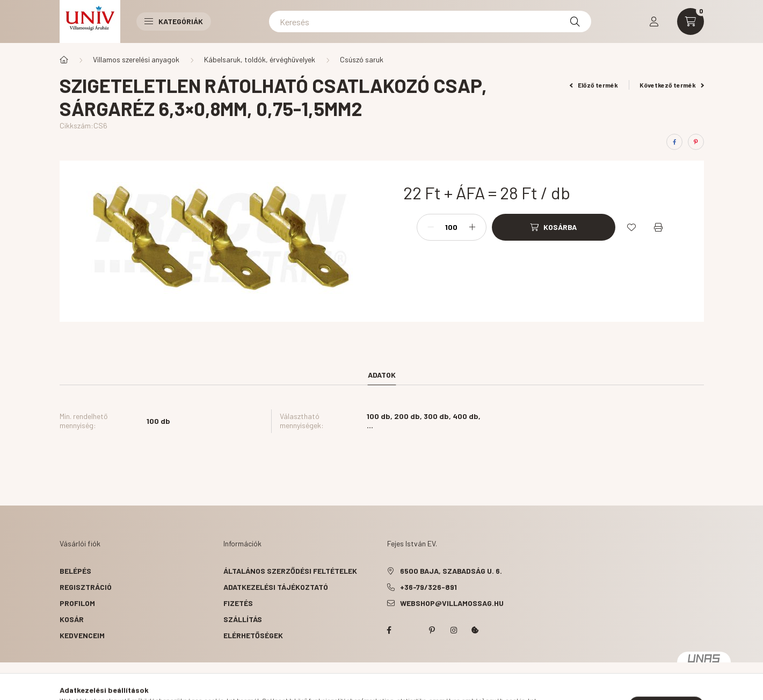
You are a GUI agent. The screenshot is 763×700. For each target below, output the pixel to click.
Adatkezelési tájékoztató (276, 587)
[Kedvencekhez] (631, 227)
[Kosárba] (554, 227)
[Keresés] (430, 21)
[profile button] (654, 21)
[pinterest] (696, 142)
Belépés (75, 571)
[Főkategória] (64, 60)
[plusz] (473, 227)
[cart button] (691, 21)
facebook (389, 630)
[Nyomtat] (658, 227)
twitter (411, 630)
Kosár (72, 619)
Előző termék (594, 85)
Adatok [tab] (382, 375)
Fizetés (238, 603)
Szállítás (243, 619)
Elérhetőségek (253, 635)
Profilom (77, 603)
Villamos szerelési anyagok (136, 59)
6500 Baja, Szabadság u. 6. (451, 571)
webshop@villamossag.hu (452, 603)
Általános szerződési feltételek (290, 571)
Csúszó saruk (362, 59)
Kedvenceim (82, 635)
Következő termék (672, 85)
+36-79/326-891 (428, 587)
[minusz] (431, 227)
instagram (454, 630)
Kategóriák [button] (174, 21)
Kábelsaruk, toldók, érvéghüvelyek (260, 59)
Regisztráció (86, 587)
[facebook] (674, 142)
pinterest (432, 630)
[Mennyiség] (452, 227)
